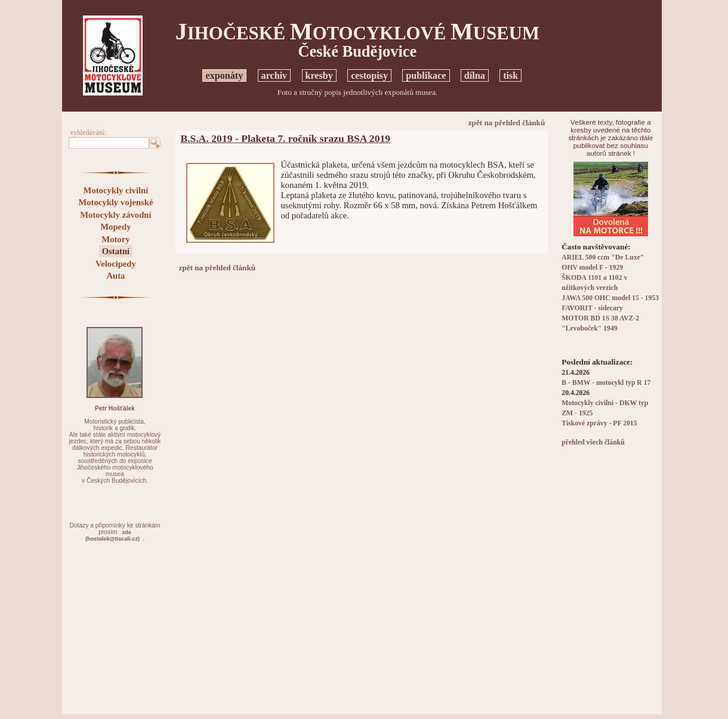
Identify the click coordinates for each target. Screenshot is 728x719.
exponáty (225, 75)
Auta (115, 276)
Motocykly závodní (115, 215)
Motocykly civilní (116, 190)
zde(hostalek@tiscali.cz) (112, 536)
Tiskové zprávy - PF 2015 (599, 423)
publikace (426, 75)
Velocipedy (116, 264)
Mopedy (115, 227)
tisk (510, 75)
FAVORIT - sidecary (592, 308)
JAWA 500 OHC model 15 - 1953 (610, 298)
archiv (274, 75)
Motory (115, 239)
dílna (475, 75)
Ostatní (116, 251)
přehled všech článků (593, 442)
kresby (319, 75)
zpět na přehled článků (507, 123)
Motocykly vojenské (115, 202)
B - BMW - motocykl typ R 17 (606, 383)
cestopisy (369, 75)
